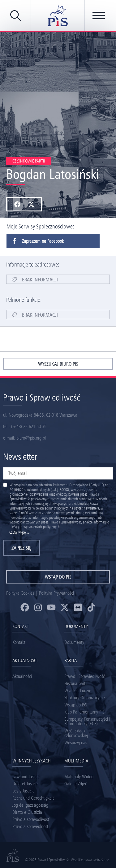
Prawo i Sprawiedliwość (85, 676)
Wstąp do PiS (76, 705)
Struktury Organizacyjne (85, 698)
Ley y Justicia (24, 791)
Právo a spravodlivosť (31, 819)
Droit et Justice (25, 784)
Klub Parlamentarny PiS (84, 712)
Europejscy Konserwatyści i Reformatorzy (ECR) (87, 721)
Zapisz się (21, 548)
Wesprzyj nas (76, 742)
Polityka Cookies (20, 593)
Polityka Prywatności (56, 593)
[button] (17, 204)
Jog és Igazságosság (30, 805)
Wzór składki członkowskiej (76, 733)
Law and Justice (26, 777)
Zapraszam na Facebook (35, 241)
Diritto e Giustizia (27, 812)
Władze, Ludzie (78, 690)
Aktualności (22, 676)
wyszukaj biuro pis (58, 364)
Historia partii (76, 683)
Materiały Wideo (79, 777)
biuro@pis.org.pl (31, 438)
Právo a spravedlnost (30, 826)
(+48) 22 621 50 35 (29, 426)
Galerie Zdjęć (76, 784)
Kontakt (19, 642)
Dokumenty (74, 642)
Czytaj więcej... (19, 532)
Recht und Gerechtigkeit (33, 798)
